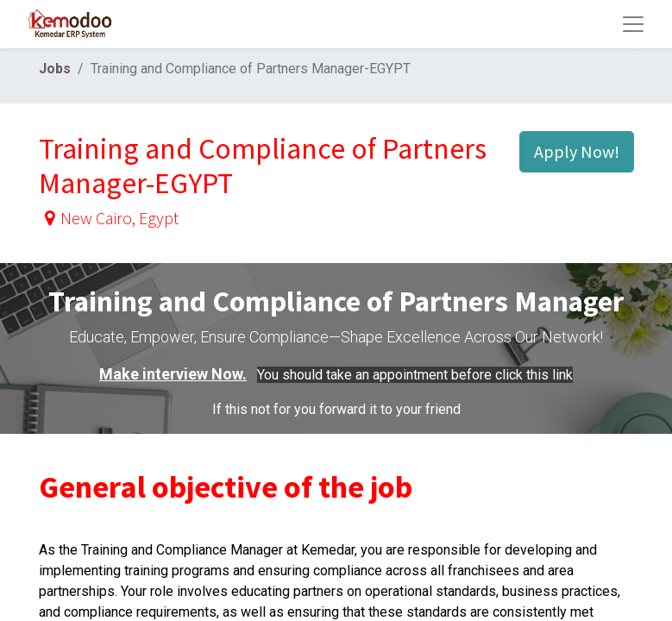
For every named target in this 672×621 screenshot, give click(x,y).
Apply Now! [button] (577, 151)
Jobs (55, 69)
